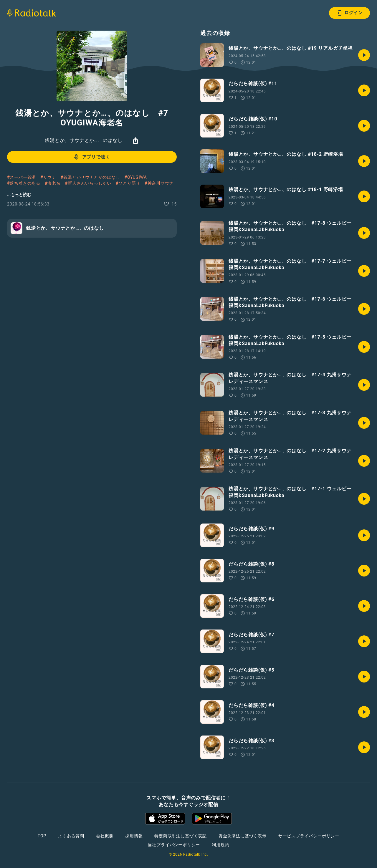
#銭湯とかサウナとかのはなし (93, 177)
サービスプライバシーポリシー (309, 836)
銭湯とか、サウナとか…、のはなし (84, 140)
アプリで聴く (91, 157)
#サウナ (51, 177)
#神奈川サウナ (159, 183)
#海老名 (55, 183)
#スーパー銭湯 (24, 177)
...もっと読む (19, 195)
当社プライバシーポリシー (174, 845)
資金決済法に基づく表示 (243, 836)
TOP (42, 836)
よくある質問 (71, 836)
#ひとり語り (130, 183)
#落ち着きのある (26, 183)
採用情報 (134, 836)
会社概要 (105, 836)
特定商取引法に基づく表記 (181, 836)
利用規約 (220, 845)
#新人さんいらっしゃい (90, 183)
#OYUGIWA (135, 177)
